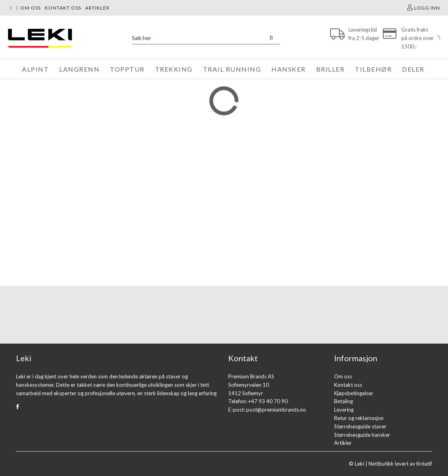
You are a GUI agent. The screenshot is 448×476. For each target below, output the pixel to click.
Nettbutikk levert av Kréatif (400, 464)
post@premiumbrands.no (276, 410)
